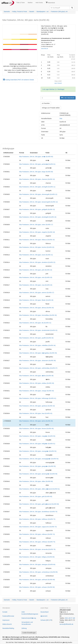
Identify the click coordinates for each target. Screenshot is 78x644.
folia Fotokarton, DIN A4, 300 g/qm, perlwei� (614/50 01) (37, 164)
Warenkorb (50, 3)
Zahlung (24, 628)
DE (48, 620)
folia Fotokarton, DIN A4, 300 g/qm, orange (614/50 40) (37, 391)
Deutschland (44, 612)
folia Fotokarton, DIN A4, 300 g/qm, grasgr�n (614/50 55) (37, 466)
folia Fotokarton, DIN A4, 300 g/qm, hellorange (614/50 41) (38, 398)
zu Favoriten (46, 103)
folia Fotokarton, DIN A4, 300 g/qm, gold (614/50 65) (36, 496)
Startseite (7, 12)
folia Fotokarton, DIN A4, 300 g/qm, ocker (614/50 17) (36, 225)
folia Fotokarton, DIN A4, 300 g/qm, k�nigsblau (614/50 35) (38, 353)
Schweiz (43, 620)
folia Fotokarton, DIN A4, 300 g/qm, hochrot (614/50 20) (37, 247)
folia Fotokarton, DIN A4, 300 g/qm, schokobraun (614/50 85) (38, 572)
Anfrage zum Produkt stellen (51, 108)
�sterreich (44, 616)
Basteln (32, 12)
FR (51, 620)
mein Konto (39, 3)
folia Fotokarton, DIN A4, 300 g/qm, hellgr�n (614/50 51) (37, 444)
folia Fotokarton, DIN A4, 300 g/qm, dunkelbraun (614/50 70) (38, 512)
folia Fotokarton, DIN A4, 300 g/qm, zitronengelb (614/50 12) (38, 194)
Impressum (6, 620)
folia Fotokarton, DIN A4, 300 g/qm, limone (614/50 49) (36, 429)
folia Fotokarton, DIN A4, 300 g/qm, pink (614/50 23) (36, 270)
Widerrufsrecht (7, 624)
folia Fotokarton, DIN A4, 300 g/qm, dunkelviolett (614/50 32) (38, 330)
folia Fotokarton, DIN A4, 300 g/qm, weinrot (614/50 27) (37, 293)
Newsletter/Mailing (8, 628)
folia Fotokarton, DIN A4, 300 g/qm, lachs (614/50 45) (36, 421)
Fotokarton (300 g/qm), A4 (59, 12)
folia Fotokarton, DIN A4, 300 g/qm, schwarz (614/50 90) (37, 587)
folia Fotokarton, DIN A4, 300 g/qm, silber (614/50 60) (36, 481)
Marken (30, 3)
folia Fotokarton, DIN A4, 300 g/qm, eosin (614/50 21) (36, 255)
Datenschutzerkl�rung (29, 618)
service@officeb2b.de (66, 624)
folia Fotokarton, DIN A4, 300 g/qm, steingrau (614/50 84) (37, 564)
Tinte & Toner (21, 3)
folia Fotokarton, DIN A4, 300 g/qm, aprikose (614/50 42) (37, 406)
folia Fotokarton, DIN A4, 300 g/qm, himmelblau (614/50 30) (38, 315)
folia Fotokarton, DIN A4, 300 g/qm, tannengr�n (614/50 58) (38, 474)
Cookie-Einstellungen (29, 633)
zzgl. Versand (58, 83)
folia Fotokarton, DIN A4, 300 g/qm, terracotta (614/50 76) (37, 549)
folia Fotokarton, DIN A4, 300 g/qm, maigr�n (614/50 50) (37, 436)
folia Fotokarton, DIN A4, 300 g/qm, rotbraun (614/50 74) (37, 534)
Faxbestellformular (8, 616)
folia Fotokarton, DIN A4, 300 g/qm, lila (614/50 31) (35, 323)
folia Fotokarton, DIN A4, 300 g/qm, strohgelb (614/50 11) (37, 187)
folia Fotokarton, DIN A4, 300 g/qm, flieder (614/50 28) (36, 300)
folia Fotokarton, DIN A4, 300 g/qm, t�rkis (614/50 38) (36, 376)
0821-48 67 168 (70, 618)
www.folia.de (45, 49)
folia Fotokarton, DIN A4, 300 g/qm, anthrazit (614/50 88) (37, 580)
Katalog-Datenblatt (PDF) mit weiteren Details (18, 80)
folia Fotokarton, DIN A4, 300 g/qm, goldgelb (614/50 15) (37, 209)
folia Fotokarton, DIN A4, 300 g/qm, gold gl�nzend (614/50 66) (39, 504)
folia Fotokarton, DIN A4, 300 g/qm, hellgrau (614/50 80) (37, 557)
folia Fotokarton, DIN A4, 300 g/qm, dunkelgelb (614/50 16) (38, 217)
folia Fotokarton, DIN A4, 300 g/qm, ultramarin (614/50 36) (37, 361)
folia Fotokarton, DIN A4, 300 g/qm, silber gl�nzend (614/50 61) (39, 489)
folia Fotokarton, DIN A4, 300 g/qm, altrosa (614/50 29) (36, 308)
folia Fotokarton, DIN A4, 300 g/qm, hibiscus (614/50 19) (37, 240)
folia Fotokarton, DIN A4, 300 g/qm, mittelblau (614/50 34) (37, 345)
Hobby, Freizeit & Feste (20, 12)
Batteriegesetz (34, 614)
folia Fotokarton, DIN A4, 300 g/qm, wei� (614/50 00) (36, 157)
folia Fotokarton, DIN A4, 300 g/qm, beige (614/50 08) (36, 172)
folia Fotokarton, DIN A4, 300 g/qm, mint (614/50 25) (36, 277)
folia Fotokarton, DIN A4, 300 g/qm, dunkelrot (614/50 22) (37, 262)
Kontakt (5, 612)
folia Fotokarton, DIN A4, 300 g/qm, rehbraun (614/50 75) (37, 542)
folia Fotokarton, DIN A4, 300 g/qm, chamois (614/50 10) (37, 179)
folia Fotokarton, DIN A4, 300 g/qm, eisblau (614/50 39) (37, 383)
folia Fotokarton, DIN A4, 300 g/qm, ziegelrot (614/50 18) (37, 232)
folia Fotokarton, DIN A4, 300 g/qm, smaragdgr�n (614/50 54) (39, 459)
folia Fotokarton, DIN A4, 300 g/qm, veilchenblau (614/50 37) (38, 368)
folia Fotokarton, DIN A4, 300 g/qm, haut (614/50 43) (36, 413)
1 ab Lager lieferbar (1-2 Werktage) (53, 89)
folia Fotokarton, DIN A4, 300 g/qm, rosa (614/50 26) (36, 285)
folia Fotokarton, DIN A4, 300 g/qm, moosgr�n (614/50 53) (38, 451)
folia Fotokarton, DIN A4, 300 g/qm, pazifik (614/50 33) (36, 338)
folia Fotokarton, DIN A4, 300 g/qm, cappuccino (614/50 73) (38, 527)
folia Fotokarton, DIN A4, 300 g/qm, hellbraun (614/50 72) (37, 519)
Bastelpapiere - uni (43, 12)
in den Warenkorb (68, 98)
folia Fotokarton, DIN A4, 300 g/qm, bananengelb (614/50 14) (38, 202)
